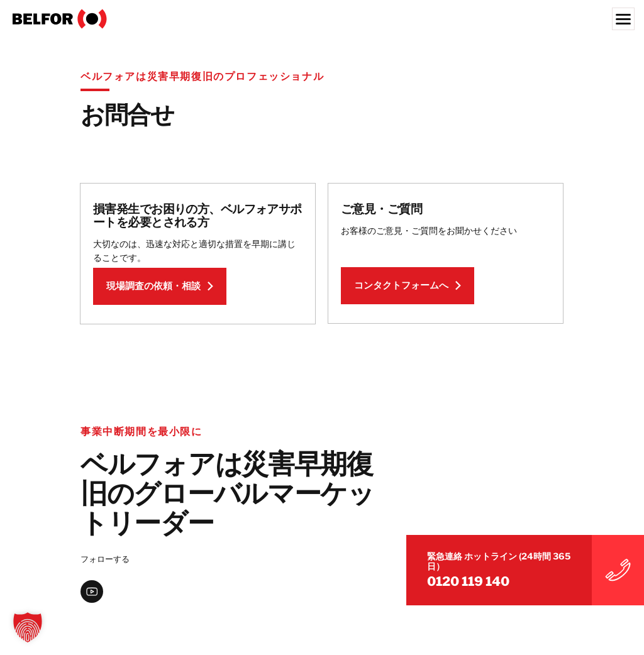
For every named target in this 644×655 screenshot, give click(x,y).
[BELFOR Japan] (322, 19)
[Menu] (623, 19)
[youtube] (92, 595)
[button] (28, 627)
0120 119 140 (514, 576)
